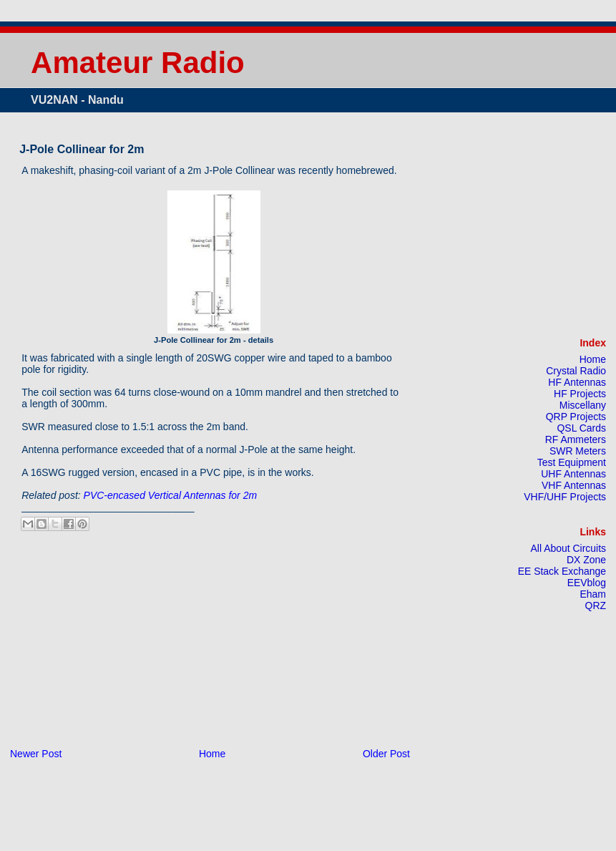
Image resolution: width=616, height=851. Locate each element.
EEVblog (587, 583)
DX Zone (586, 560)
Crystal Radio (576, 371)
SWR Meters (578, 451)
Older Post (386, 754)
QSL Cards (582, 428)
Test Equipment (572, 462)
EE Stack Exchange (562, 571)
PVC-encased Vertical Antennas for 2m (171, 495)
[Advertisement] (125, 646)
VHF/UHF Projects (565, 497)
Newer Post (36, 754)
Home (212, 754)
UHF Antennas (573, 474)
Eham (593, 594)
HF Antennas (577, 382)
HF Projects (580, 394)
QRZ (596, 606)
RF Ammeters (576, 439)
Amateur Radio (138, 63)
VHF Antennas (574, 485)
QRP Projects (576, 417)
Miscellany (583, 405)
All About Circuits (568, 548)
